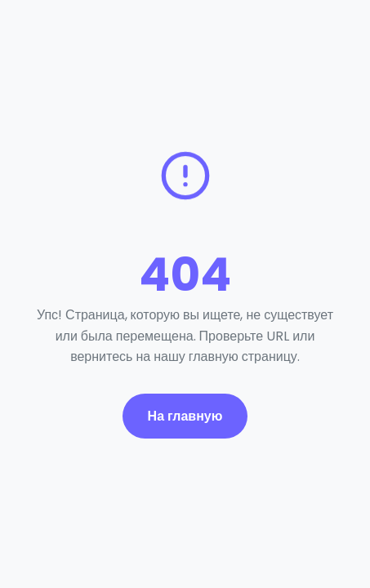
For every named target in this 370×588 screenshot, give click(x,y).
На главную (185, 416)
